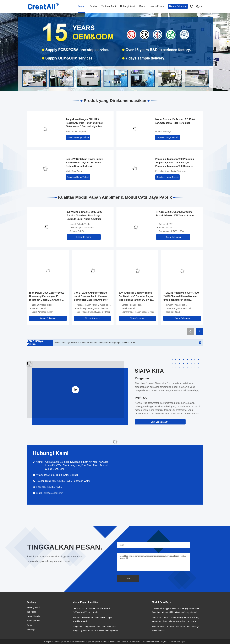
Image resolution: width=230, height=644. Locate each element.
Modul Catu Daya (163, 132)
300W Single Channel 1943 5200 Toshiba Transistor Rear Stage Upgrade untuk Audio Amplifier (84, 215)
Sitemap (31, 629)
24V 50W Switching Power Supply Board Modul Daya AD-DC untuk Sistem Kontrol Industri (85, 163)
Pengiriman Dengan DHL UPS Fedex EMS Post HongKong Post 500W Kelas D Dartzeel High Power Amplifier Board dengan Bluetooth (85, 123)
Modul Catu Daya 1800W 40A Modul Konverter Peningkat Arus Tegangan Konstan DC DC (95, 343)
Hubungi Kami (128, 6)
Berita (142, 6)
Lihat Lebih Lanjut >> (160, 422)
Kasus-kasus (157, 6)
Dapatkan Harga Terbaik (78, 137)
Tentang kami (109, 6)
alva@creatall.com (53, 493)
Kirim (128, 579)
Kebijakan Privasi (52, 642)
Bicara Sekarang (178, 6)
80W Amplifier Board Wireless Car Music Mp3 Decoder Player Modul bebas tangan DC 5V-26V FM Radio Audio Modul (136, 297)
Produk (93, 6)
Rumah (81, 6)
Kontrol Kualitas (34, 616)
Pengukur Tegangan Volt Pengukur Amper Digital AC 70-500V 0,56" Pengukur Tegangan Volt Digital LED (175, 163)
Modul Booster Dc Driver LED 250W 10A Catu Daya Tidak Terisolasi (175, 121)
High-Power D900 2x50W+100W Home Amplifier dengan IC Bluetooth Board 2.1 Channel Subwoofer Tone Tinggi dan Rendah (47, 297)
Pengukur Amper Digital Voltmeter (171, 171)
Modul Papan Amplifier (76, 132)
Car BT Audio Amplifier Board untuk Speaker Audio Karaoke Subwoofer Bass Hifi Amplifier (91, 296)
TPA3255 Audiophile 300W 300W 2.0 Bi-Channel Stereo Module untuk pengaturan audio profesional (181, 297)
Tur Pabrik (32, 612)
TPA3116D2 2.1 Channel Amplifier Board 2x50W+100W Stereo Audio (175, 214)
